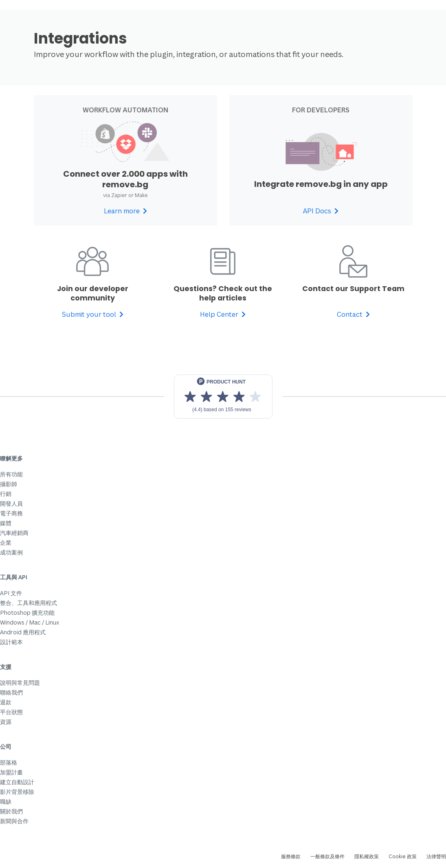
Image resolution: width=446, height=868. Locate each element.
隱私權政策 (367, 856)
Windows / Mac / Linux (30, 622)
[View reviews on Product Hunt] (223, 397)
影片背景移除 (17, 792)
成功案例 (11, 552)
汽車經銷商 (14, 533)
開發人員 (11, 503)
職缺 (6, 801)
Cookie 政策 (403, 856)
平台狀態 (11, 712)
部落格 (9, 762)
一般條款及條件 (327, 856)
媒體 (6, 523)
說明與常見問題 (20, 683)
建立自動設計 (17, 782)
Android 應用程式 (23, 632)
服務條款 (291, 856)
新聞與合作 (14, 821)
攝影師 (9, 484)
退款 (6, 702)
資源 (6, 722)
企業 (6, 542)
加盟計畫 (11, 772)
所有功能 (11, 474)
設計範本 (11, 642)
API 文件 (11, 593)
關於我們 (11, 811)
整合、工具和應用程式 (29, 603)
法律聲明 (436, 856)
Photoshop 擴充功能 (27, 613)
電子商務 (11, 513)
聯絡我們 (11, 692)
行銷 (6, 494)
